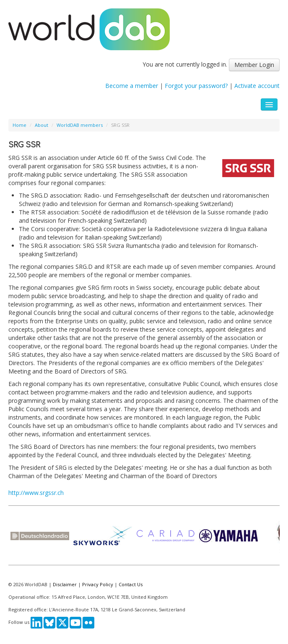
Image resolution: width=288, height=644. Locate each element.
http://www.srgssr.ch (36, 493)
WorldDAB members (80, 125)
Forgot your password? (196, 86)
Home (19, 125)
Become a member (132, 86)
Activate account (257, 86)
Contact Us (131, 584)
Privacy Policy (98, 584)
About (42, 125)
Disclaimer (65, 584)
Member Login (254, 65)
